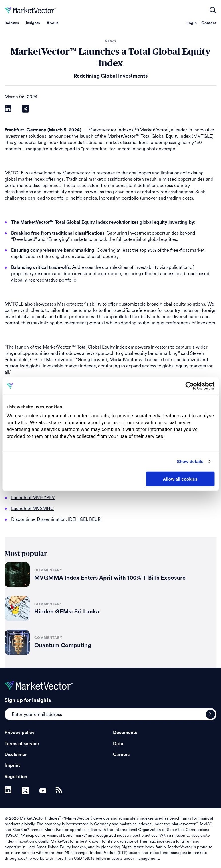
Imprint (12, 765)
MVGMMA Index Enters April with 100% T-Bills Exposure (110, 578)
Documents (125, 733)
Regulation (16, 777)
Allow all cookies (180, 479)
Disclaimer (16, 755)
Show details (190, 461)
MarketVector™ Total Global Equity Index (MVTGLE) (161, 136)
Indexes (12, 23)
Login (192, 23)
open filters (213, 10)
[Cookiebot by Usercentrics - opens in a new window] (189, 386)
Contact (209, 23)
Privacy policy (20, 733)
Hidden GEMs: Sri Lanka (67, 612)
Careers (121, 755)
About (52, 23)
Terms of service (22, 744)
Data (118, 744)
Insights (33, 23)
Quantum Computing (63, 645)
